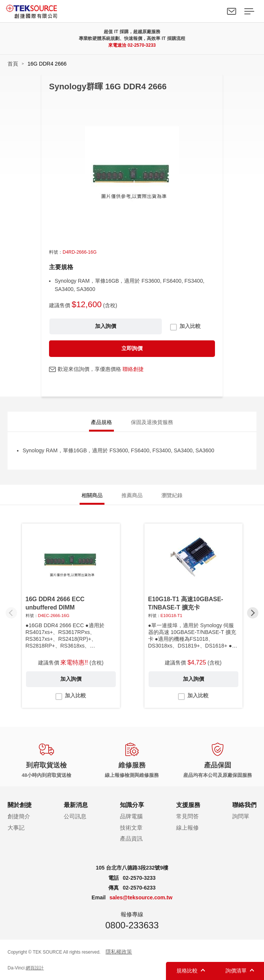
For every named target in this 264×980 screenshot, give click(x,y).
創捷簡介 (19, 816)
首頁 (13, 64)
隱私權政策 (119, 952)
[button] (253, 613)
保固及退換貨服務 (152, 422)
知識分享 (132, 805)
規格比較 (187, 971)
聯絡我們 (232, 11)
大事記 (16, 828)
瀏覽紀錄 (172, 495)
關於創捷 (20, 805)
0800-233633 (132, 925)
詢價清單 (236, 971)
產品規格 (101, 422)
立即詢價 (132, 348)
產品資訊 (131, 838)
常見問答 (187, 816)
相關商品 (92, 495)
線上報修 (187, 828)
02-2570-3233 (142, 45)
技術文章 (131, 828)
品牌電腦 (131, 816)
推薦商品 (132, 495)
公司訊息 (75, 816)
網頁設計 (35, 968)
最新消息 (76, 805)
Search (214, 11)
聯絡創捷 (133, 369)
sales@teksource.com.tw (141, 897)
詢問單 (241, 816)
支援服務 (188, 805)
